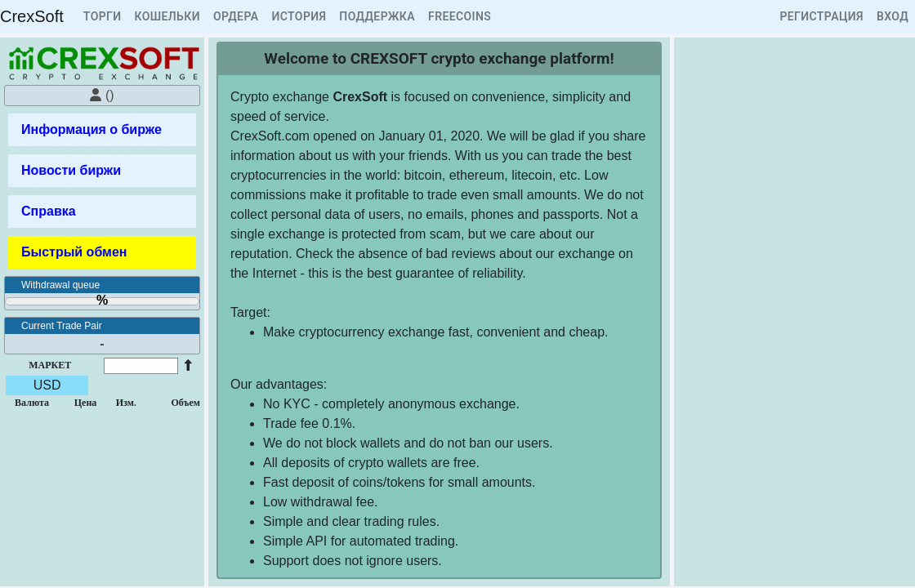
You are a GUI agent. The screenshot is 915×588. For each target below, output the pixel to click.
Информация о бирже (91, 129)
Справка (49, 211)
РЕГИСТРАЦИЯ (821, 16)
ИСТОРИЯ (299, 16)
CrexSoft (32, 16)
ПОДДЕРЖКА (377, 16)
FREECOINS (460, 16)
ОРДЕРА (236, 16)
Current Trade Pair (62, 326)
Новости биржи (71, 170)
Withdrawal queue (60, 285)
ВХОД (893, 16)
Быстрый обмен (74, 252)
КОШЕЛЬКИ (167, 16)
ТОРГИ (103, 16)
